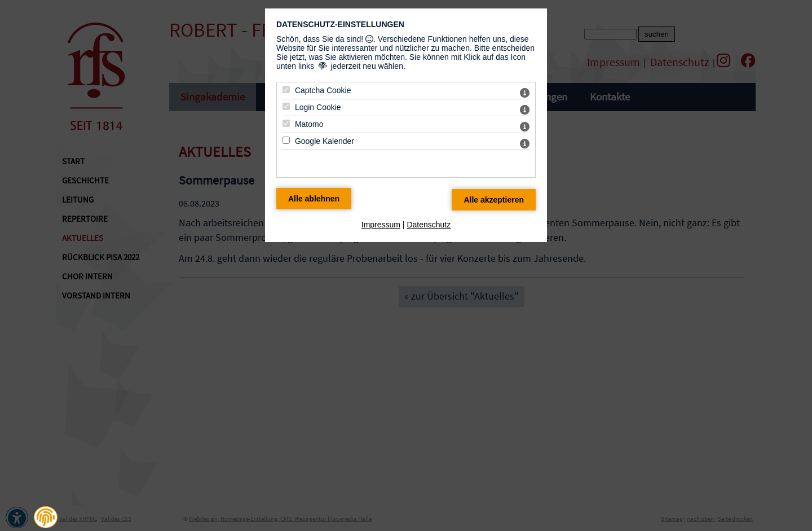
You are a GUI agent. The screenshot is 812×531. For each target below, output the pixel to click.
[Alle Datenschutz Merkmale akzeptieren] (494, 200)
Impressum (381, 225)
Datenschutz (429, 225)
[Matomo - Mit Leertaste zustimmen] (286, 123)
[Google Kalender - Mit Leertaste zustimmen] (286, 140)
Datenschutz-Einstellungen (340, 24)
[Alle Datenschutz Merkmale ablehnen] (314, 199)
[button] (46, 517)
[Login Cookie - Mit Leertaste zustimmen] (286, 106)
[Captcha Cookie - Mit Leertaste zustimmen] (286, 89)
